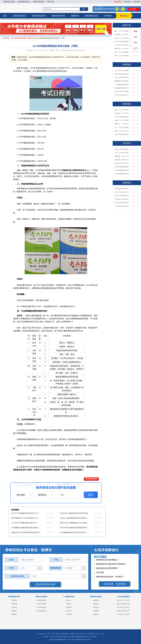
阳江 (128, 607)
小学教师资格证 (41, 604)
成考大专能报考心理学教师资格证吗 (123, 74)
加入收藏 (137, 2)
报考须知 (96, 614)
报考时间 (96, 600)
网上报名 (51, 2)
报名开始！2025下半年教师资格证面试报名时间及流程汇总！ (123, 113)
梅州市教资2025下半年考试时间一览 (25, 518)
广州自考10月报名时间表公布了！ (123, 199)
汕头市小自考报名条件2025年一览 (123, 196)
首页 (5, 16)
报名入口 (69, 600)
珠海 (122, 607)
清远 (118, 611)
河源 (128, 600)
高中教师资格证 (41, 611)
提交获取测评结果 (45, 584)
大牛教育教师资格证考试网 (68, 51)
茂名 (122, 611)
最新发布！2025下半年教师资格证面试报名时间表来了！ (123, 124)
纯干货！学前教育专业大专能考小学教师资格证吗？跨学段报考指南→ (123, 149)
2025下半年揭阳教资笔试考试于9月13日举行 (26, 513)
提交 (91, 495)
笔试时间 (14, 614)
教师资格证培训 (92, 16)
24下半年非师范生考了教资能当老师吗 (123, 95)
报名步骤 (69, 614)
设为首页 (127, 2)
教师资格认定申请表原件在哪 (123, 81)
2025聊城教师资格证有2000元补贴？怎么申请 (123, 174)
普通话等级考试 (39, 2)
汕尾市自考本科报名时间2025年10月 (123, 203)
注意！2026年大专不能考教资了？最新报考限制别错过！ (123, 153)
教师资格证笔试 (9, 2)
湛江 (122, 600)
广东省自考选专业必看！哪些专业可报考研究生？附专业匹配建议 (123, 206)
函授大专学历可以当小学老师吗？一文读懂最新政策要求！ (123, 163)
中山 (125, 614)
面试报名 (14, 611)
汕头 (118, 600)
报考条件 (96, 604)
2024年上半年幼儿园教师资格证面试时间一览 (123, 92)
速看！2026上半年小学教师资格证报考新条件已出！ (123, 131)
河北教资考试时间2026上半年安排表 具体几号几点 (123, 88)
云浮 (128, 611)
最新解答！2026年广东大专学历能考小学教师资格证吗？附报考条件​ (123, 156)
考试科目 (14, 600)
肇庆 (125, 604)
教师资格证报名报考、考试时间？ (109, 570)
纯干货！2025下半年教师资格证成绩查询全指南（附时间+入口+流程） (123, 38)
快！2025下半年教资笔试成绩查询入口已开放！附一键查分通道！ (123, 52)
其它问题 (99, 565)
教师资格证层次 (20, 16)
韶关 (125, 607)
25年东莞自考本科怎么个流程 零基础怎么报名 (123, 189)
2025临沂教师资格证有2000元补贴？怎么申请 (123, 170)
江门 (125, 600)
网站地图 (118, 2)
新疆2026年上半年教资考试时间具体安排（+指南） (26, 532)
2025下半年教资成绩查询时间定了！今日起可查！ (123, 42)
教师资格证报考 (39, 16)
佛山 (122, 614)
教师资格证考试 (58, 16)
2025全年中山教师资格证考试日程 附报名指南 (75, 513)
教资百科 (124, 16)
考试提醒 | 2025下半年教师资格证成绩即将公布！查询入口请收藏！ (123, 35)
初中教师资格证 (41, 607)
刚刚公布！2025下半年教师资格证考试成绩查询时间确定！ (123, 49)
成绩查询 (14, 604)
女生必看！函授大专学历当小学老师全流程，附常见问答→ (123, 160)
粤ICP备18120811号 (83, 634)
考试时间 (31, 38)
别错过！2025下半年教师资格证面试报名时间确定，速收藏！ (123, 120)
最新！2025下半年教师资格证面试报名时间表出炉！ (123, 56)
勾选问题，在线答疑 (115, 584)
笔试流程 (14, 607)
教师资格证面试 (24, 2)
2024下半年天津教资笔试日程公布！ (25, 523)
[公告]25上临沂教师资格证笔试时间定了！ (75, 518)
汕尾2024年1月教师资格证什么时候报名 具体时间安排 (75, 523)
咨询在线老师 (91, 479)
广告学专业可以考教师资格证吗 (123, 70)
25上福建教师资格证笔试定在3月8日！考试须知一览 (75, 532)
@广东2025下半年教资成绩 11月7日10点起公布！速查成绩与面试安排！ (123, 45)
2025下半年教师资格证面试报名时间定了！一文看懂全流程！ (123, 117)
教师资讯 (75, 16)
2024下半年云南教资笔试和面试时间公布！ (75, 528)
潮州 (118, 607)
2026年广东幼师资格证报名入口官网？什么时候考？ (123, 134)
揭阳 (118, 604)
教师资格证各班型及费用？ (106, 561)
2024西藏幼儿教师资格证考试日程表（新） (26, 528)
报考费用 (96, 611)
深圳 (128, 604)
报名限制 (69, 607)
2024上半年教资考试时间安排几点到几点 (123, 77)
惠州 (128, 614)
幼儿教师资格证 (41, 600)
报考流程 (96, 607)
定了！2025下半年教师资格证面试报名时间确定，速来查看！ (123, 127)
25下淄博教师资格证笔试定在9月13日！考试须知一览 (123, 84)
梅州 (125, 611)
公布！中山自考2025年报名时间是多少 (123, 192)
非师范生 (69, 604)
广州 (118, 614)
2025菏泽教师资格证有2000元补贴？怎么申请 (123, 167)
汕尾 (122, 604)
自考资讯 (108, 16)
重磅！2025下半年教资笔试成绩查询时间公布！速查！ (123, 31)
